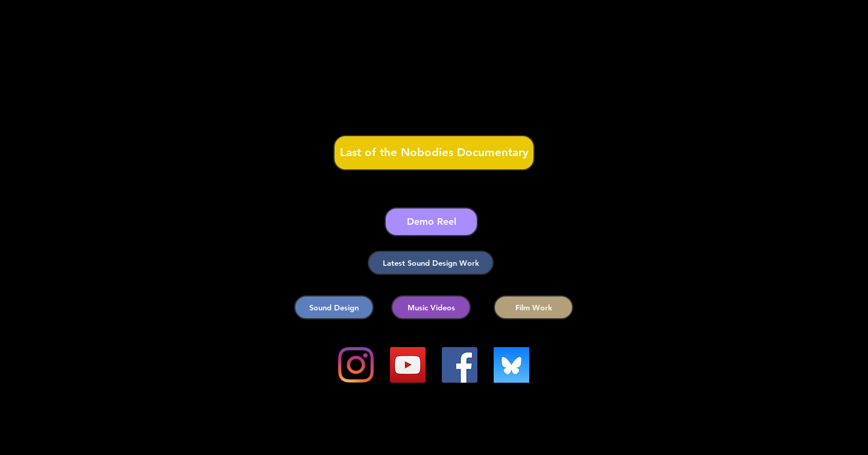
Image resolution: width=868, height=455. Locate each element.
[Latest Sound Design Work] (431, 263)
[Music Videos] (431, 307)
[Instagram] (356, 365)
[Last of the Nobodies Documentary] (434, 153)
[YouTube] (408, 365)
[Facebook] (460, 365)
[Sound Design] (334, 307)
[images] (511, 365)
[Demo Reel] (431, 222)
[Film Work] (533, 307)
